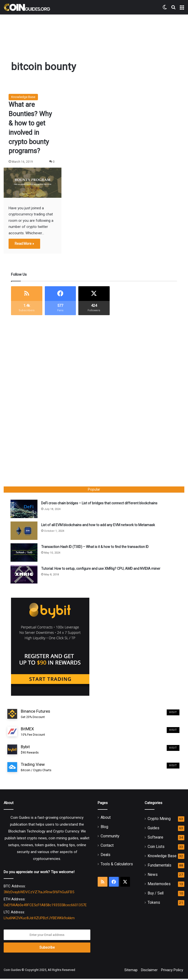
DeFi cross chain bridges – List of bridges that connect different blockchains (100, 504)
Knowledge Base (23, 97)
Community (110, 837)
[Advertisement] (94, 30)
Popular (94, 489)
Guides (153, 829)
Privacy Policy (172, 971)
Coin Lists (156, 848)
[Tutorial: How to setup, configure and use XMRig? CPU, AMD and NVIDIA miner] (24, 575)
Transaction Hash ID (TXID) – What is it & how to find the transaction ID (95, 547)
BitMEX (33, 733)
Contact (107, 847)
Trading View (36, 769)
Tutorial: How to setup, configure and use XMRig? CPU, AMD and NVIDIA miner (101, 569)
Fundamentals (159, 866)
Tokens (154, 904)
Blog (104, 828)
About (106, 819)
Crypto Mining (159, 820)
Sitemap (131, 971)
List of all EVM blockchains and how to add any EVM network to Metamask (99, 525)
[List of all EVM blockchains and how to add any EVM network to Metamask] (24, 531)
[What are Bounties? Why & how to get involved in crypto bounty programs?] (33, 183)
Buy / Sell (156, 894)
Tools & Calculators (117, 865)
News (153, 876)
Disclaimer (149, 971)
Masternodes (159, 885)
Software (155, 838)
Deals (106, 856)
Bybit (30, 751)
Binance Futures (35, 715)
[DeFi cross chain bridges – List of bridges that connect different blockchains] (24, 509)
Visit (173, 713)
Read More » (24, 244)
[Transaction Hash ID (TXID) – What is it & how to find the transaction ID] (24, 553)
